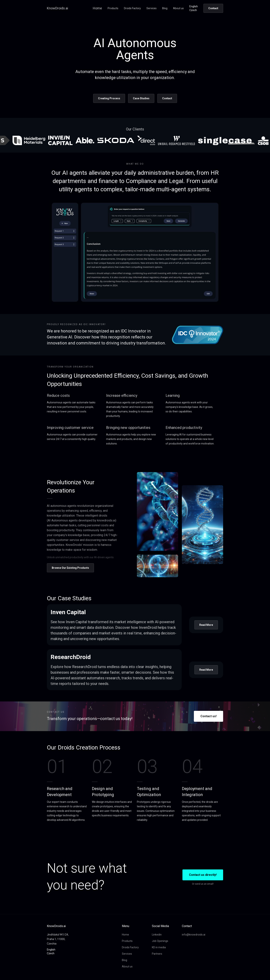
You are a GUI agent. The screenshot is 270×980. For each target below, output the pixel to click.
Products (113, 8)
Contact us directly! (203, 875)
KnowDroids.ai (57, 8)
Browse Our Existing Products (70, 568)
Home (97, 8)
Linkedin (157, 935)
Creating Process (109, 98)
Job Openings (160, 941)
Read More (206, 625)
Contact (213, 8)
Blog (165, 8)
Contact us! (208, 716)
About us (178, 8)
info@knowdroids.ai (194, 935)
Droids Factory (132, 8)
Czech (193, 10)
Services (151, 8)
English (194, 6)
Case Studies (141, 98)
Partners (157, 954)
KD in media (159, 947)
